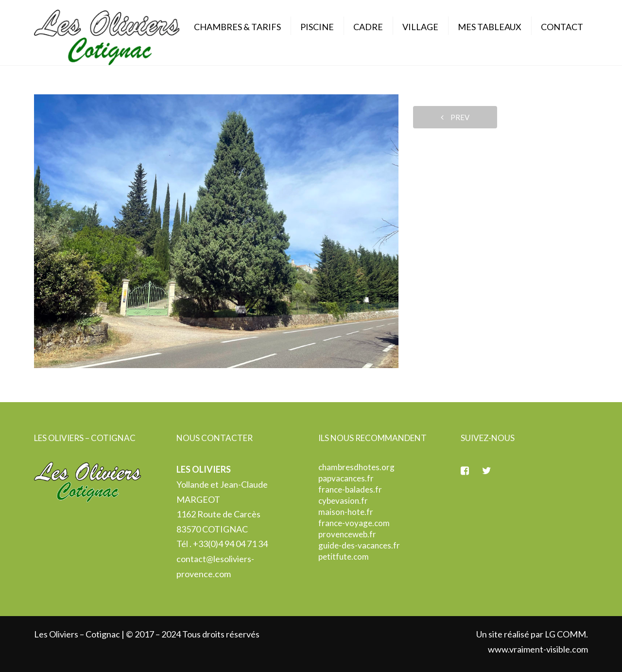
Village (420, 27)
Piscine (317, 27)
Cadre (368, 27)
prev (455, 117)
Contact (562, 27)
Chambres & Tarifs (237, 27)
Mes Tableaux (490, 27)
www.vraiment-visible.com (538, 649)
